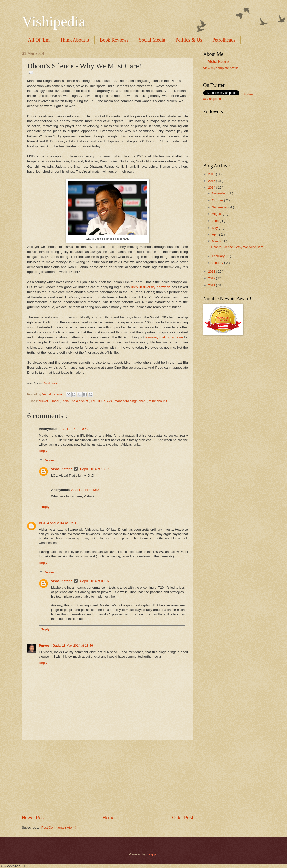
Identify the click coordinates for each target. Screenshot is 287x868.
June (216, 221)
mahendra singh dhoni (131, 401)
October (218, 200)
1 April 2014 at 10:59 (73, 429)
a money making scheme (164, 337)
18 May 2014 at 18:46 (78, 645)
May (215, 228)
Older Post (183, 818)
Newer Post (33, 818)
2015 (212, 181)
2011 (212, 285)
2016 (212, 174)
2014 (212, 188)
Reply (43, 451)
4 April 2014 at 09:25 (94, 581)
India (66, 401)
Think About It (75, 40)
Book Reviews (114, 40)
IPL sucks (106, 401)
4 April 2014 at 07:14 (62, 523)
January (218, 263)
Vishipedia (54, 21)
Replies (49, 460)
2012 (212, 278)
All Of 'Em (39, 40)
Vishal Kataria (53, 394)
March (217, 241)
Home (108, 818)
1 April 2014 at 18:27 (94, 469)
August (217, 214)
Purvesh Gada (50, 645)
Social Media (152, 40)
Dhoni (55, 401)
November (220, 193)
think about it (158, 401)
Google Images (52, 383)
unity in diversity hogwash (150, 287)
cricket (44, 401)
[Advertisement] (108, 777)
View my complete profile (221, 68)
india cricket (80, 401)
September (220, 207)
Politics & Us (189, 40)
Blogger (152, 854)
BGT (42, 523)
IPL (94, 401)
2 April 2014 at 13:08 (86, 490)
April (215, 234)
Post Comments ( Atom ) (59, 827)
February (219, 256)
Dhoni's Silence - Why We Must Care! (238, 247)
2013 (212, 272)
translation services (225, 73)
